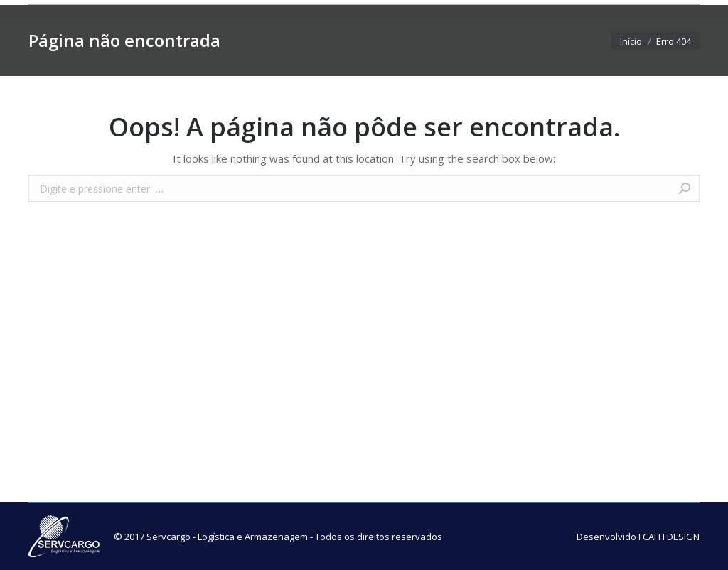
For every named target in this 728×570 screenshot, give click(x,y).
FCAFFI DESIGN (669, 537)
